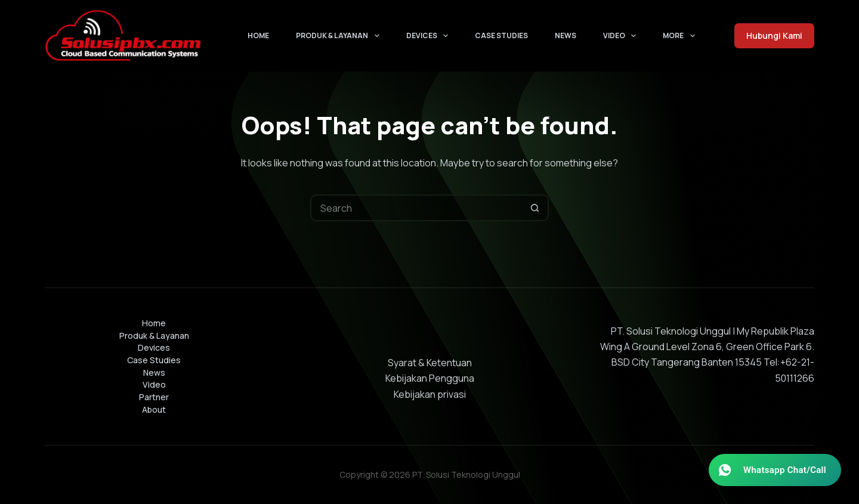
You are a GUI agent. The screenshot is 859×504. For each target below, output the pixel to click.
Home (258, 35)
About (154, 410)
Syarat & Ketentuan (430, 363)
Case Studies (501, 35)
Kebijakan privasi (430, 394)
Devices (429, 36)
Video (622, 36)
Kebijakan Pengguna (430, 378)
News (566, 35)
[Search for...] (416, 208)
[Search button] (535, 208)
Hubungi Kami (774, 35)
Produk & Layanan (340, 36)
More (681, 36)
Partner (154, 397)
